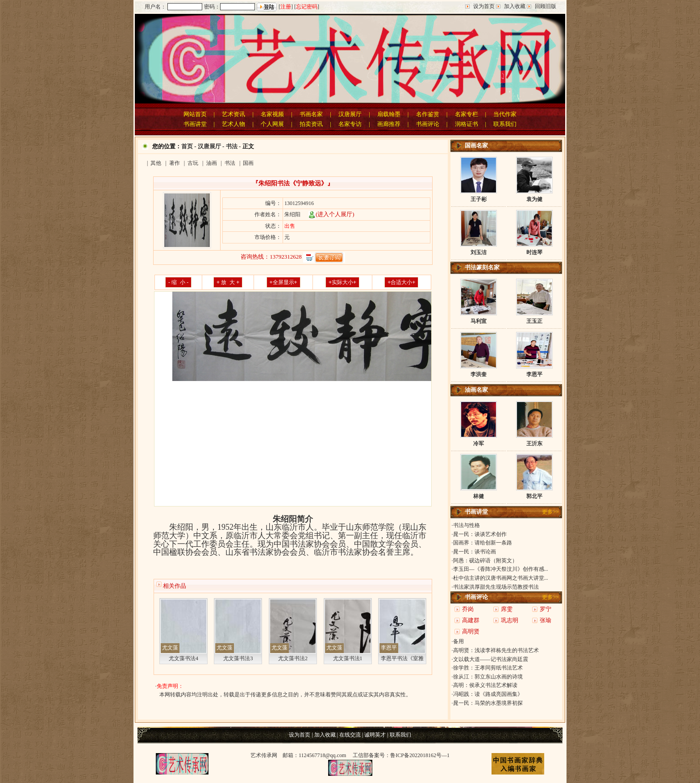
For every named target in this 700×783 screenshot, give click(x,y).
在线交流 (350, 735)
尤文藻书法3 (238, 658)
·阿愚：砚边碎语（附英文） (485, 561)
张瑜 (546, 620)
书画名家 (311, 114)
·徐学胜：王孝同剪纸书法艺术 (487, 668)
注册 (286, 7)
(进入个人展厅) (331, 214)
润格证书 (467, 124)
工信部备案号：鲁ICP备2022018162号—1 (401, 755)
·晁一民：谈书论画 (474, 552)
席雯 (507, 609)
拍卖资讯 (311, 124)
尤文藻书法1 (348, 658)
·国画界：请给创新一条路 (482, 543)
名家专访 (350, 124)
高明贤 (471, 631)
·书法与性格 (466, 525)
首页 (187, 146)
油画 (212, 163)
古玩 (193, 163)
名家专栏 (467, 114)
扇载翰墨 (389, 114)
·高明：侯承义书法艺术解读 (485, 685)
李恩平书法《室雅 (402, 658)
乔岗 (468, 609)
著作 (175, 163)
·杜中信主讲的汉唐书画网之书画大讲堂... (500, 578)
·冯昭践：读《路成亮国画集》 (487, 694)
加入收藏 (515, 6)
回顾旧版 (546, 6)
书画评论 (428, 124)
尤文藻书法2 (293, 658)
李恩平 (389, 648)
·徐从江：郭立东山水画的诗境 (487, 677)
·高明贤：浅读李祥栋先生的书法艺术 (495, 650)
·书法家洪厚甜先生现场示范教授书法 (495, 587)
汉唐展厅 (350, 114)
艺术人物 (233, 124)
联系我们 (505, 124)
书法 (232, 146)
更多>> (550, 512)
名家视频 (272, 114)
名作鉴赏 (428, 114)
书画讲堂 (195, 124)
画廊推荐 (389, 124)
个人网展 (272, 124)
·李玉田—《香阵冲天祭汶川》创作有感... (500, 569)
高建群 (471, 620)
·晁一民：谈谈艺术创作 (479, 534)
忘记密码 (307, 7)
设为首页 (484, 6)
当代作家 (505, 114)
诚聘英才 (375, 735)
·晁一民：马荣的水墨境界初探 (487, 703)
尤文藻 (170, 648)
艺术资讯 (233, 114)
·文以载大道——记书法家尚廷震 (490, 659)
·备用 (458, 641)
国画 (248, 163)
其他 (156, 163)
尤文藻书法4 (183, 658)
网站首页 (195, 114)
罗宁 (546, 609)
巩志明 (510, 620)
